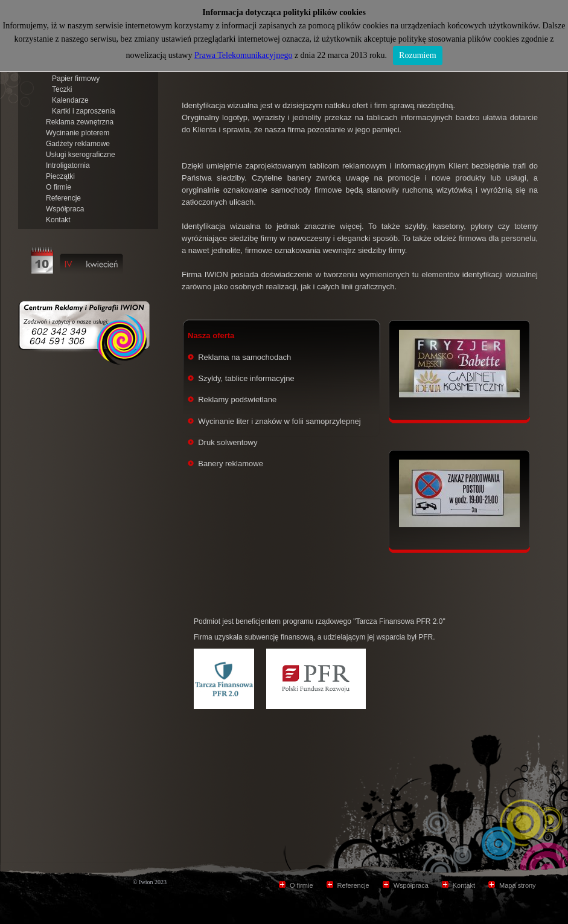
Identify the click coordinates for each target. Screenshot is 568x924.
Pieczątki (60, 176)
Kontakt (58, 220)
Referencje (63, 198)
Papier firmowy (76, 79)
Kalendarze (70, 100)
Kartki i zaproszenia (84, 111)
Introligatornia (68, 165)
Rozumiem (417, 55)
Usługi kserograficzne (81, 155)
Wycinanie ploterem (78, 133)
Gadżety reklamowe (78, 144)
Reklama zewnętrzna (80, 122)
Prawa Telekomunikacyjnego (243, 55)
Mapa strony (518, 885)
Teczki (62, 89)
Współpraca (65, 209)
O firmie (59, 187)
